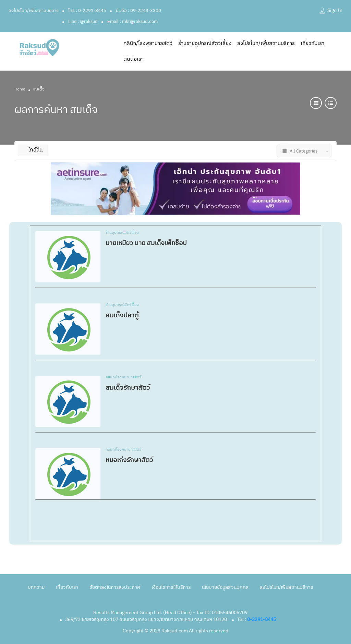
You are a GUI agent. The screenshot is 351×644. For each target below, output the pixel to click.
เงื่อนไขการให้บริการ (171, 587)
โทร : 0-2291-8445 (87, 11)
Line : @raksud (83, 22)
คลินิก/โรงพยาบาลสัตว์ (148, 43)
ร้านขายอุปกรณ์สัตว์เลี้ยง (205, 43)
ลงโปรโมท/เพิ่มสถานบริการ (34, 11)
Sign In (335, 10)
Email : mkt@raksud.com (132, 22)
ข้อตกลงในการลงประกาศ (115, 587)
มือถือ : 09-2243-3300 (138, 11)
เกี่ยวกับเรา (312, 43)
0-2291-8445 (262, 619)
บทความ (36, 587)
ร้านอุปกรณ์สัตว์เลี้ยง (122, 233)
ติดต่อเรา (134, 59)
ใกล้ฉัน (33, 150)
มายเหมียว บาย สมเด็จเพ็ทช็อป (146, 243)
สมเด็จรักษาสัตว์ (128, 388)
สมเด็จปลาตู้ (122, 315)
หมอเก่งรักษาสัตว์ (129, 460)
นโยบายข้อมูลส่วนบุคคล (225, 587)
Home (20, 89)
